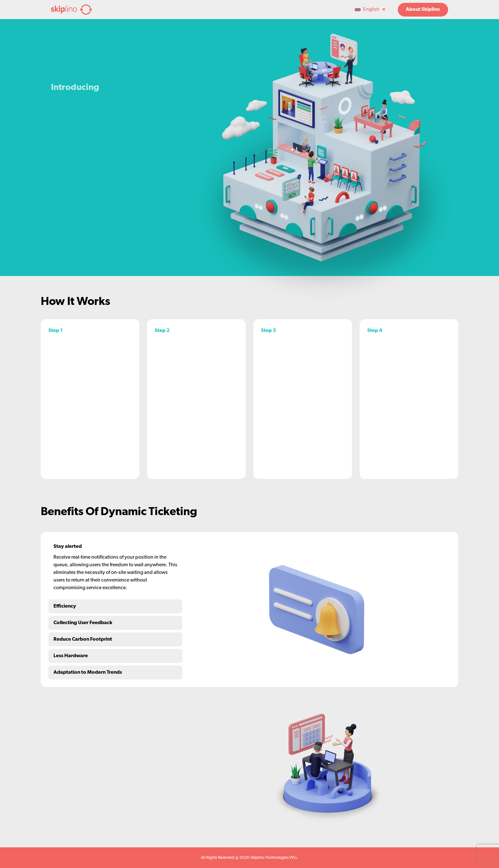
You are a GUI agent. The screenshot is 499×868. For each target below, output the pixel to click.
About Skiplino (423, 10)
